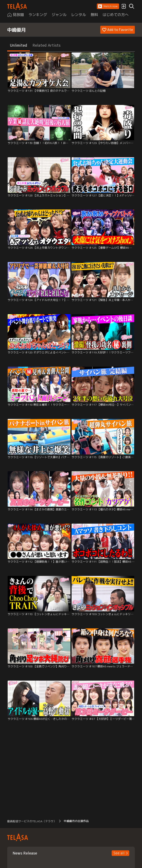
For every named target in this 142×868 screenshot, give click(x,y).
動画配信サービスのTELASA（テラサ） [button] (32, 821)
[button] (108, 6)
